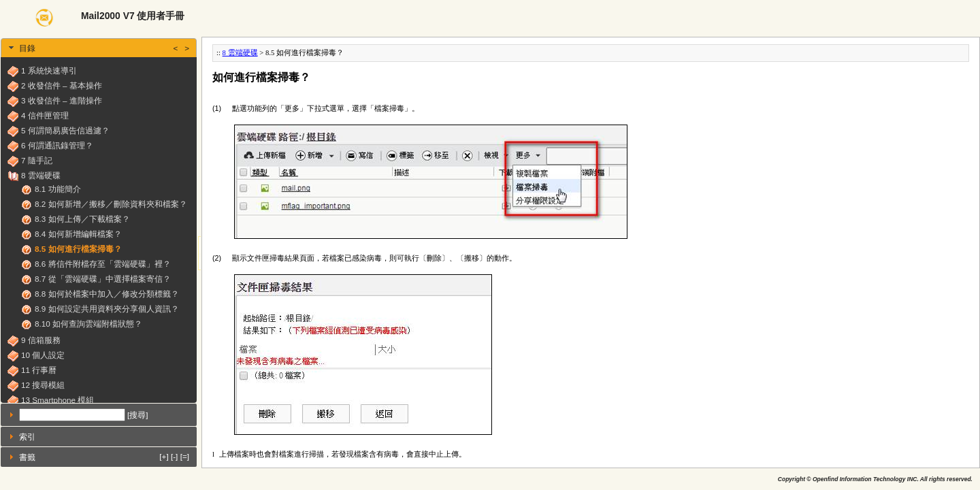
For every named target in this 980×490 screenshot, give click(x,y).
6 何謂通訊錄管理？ (57, 145)
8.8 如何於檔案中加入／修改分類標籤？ (107, 294)
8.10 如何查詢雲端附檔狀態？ (88, 324)
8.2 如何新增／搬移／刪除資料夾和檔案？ (111, 204)
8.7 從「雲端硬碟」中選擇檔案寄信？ (103, 279)
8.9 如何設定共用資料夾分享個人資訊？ (107, 309)
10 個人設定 (43, 355)
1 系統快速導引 (49, 70)
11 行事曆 (39, 370)
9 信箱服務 (41, 340)
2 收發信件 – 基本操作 (62, 85)
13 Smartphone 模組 (58, 400)
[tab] (99, 48)
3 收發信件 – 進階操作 (62, 100)
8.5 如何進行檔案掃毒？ (78, 249)
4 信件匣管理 (45, 115)
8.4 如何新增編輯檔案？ (78, 234)
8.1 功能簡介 (58, 189)
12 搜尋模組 (43, 385)
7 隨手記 (37, 160)
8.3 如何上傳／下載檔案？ (82, 219)
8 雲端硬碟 (41, 175)
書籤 (104, 456)
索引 (27, 437)
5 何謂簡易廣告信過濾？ (65, 130)
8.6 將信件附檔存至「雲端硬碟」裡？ (103, 264)
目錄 (104, 48)
